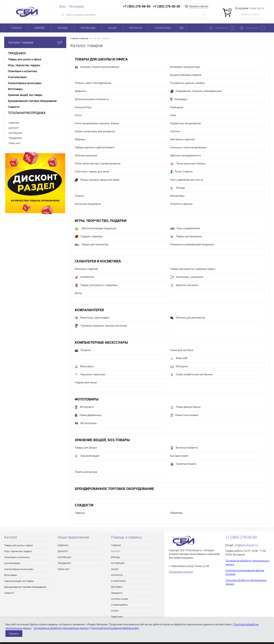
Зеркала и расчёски (184, 285)
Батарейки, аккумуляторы (185, 67)
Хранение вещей (87, 456)
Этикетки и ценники (181, 204)
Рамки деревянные (88, 415)
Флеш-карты (84, 367)
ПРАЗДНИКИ (15, 138)
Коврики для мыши (86, 382)
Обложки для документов (188, 318)
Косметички (84, 277)
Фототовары (87, 399)
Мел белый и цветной (182, 139)
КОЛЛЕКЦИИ (88, 28)
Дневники (80, 91)
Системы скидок (120, 599)
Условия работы (119, 605)
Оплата (115, 611)
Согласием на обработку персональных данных (61, 628)
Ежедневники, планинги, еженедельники (196, 91)
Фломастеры (177, 196)
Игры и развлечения (185, 229)
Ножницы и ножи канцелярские (188, 147)
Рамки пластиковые (184, 415)
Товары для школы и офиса (101, 59)
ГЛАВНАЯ (16, 28)
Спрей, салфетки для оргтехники (191, 375)
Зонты (78, 293)
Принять (14, 634)
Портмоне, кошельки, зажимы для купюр (101, 326)
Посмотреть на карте (181, 572)
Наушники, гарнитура (90, 375)
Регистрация (77, 6)
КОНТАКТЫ (136, 28)
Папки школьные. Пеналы (188, 164)
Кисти (78, 115)
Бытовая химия (179, 456)
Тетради (178, 188)
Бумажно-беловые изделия (186, 75)
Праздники (117, 593)
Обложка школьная (86, 155)
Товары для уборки (86, 448)
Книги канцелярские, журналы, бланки (97, 123)
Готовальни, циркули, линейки (188, 83)
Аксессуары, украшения (187, 277)
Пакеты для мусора (86, 472)
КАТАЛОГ (40, 28)
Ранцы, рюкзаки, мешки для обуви (97, 180)
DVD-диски (179, 367)
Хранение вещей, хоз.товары (102, 440)
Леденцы (80, 513)
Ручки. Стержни (181, 172)
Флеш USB (179, 359)
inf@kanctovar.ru (246, 545)
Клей (173, 115)
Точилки (79, 196)
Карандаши (177, 107)
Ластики (175, 131)
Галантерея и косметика (98, 261)
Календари (179, 99)
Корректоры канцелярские (185, 123)
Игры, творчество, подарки (101, 221)
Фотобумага (84, 407)
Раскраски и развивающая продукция (192, 244)
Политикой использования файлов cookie (115, 628)
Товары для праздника (186, 237)
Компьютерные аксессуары (101, 342)
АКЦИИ (112, 28)
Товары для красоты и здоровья (96, 285)
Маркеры (80, 139)
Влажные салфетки (184, 448)
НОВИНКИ (14, 123)
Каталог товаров (35, 42)
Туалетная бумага (183, 464)
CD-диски (83, 350)
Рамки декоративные (185, 407)
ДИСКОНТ (14, 128)
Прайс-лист (15, 143)
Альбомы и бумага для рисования (97, 67)
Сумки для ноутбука (182, 350)
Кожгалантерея (89, 310)
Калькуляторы (83, 107)
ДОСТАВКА (117, 587)
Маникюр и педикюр (86, 269)
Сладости (84, 505)
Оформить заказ (250, 14)
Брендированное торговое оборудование (114, 489)
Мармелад (176, 513)
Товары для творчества (92, 244)
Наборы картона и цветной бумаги (95, 147)
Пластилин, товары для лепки (92, 172)
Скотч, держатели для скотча (187, 180)
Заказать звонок (199, 6)
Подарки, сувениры (89, 237)
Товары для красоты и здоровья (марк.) (193, 269)
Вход (62, 6)
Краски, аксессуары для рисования (95, 131)
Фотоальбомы (86, 423)
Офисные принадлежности (185, 155)
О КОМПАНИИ (163, 28)
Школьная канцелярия (88, 204)
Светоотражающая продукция (95, 229)
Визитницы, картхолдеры (92, 318)
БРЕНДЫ (63, 28)
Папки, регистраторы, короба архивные (98, 164)
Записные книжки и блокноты (92, 99)
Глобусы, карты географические (93, 83)
